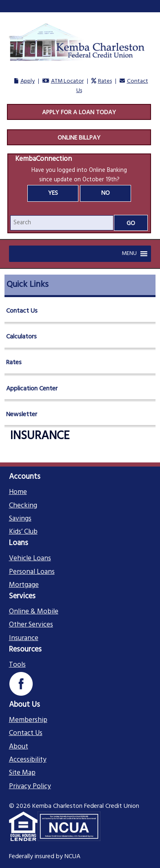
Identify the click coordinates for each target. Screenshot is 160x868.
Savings (20, 519)
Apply (28, 81)
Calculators (21, 337)
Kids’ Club (23, 532)
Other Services (31, 625)
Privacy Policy (30, 787)
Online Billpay (79, 138)
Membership (28, 720)
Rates (105, 81)
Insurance (24, 638)
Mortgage (24, 585)
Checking (23, 506)
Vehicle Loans (30, 559)
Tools (17, 665)
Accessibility (28, 760)
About (19, 747)
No (106, 193)
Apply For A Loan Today (79, 113)
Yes (53, 193)
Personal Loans (32, 572)
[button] (129, 254)
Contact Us (22, 311)
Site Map (22, 773)
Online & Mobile (34, 612)
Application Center (32, 389)
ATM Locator (67, 81)
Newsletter (22, 415)
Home (18, 492)
